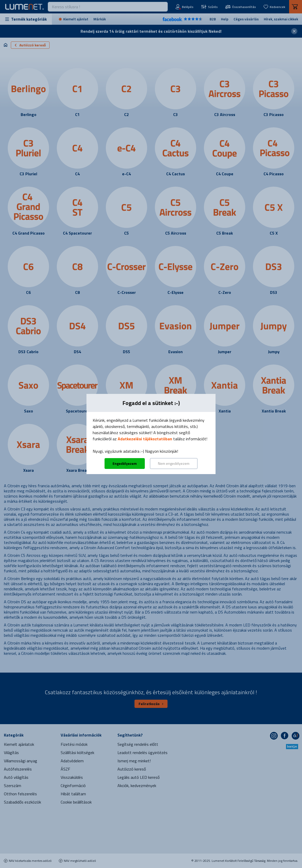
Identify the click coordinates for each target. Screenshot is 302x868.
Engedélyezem (125, 463)
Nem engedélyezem (174, 463)
